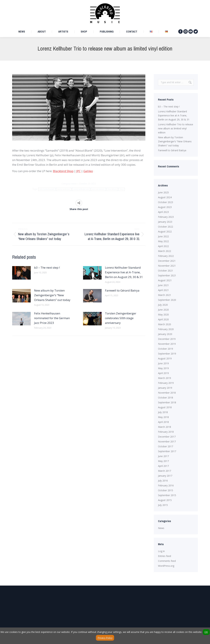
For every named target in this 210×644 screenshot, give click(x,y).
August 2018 (165, 407)
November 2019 (167, 344)
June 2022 (163, 236)
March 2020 (165, 324)
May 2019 (163, 368)
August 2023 (165, 207)
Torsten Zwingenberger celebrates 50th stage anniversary (121, 318)
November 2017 (167, 441)
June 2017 (163, 456)
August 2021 (165, 280)
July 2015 (163, 505)
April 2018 (163, 422)
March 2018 (165, 427)
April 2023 (163, 212)
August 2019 (165, 358)
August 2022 (165, 231)
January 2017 (165, 476)
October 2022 (166, 227)
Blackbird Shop (63, 171)
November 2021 (167, 266)
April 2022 (163, 246)
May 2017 (163, 461)
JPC (78, 171)
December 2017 (167, 437)
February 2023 (166, 217)
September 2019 (167, 354)
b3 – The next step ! (47, 268)
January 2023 (165, 222)
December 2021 (167, 261)
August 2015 (165, 500)
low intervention (98, 189)
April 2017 (163, 466)
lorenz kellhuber (64, 189)
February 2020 (166, 329)
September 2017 (167, 451)
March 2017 (165, 471)
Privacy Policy (105, 638)
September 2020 (167, 300)
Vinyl (122, 189)
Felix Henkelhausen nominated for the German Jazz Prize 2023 (52, 318)
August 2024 (165, 197)
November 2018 (167, 393)
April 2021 (163, 290)
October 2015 (166, 490)
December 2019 (167, 339)
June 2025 (163, 192)
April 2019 (163, 373)
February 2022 (166, 256)
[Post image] (21, 273)
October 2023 (166, 202)
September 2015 (167, 495)
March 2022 (165, 251)
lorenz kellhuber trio (81, 189)
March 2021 (165, 295)
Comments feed (167, 561)
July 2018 (163, 412)
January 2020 (165, 334)
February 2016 (166, 485)
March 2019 (165, 378)
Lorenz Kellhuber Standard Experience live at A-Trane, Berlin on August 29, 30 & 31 (124, 272)
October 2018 (166, 398)
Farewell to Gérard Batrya (122, 290)
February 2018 (166, 432)
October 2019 (166, 349)
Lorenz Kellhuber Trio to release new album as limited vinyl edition (176, 128)
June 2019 (163, 363)
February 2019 (166, 383)
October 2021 (166, 271)
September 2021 (167, 275)
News (74, 184)
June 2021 (163, 285)
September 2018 (167, 402)
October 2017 (166, 446)
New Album (112, 189)
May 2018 (163, 417)
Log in (161, 551)
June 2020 (163, 310)
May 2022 (163, 241)
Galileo (88, 171)
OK (206, 632)
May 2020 (163, 315)
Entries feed (165, 556)
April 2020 (163, 319)
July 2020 (163, 305)
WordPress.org (166, 566)
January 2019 (165, 388)
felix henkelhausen (47, 189)
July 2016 (163, 481)
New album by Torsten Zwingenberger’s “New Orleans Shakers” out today (52, 295)
